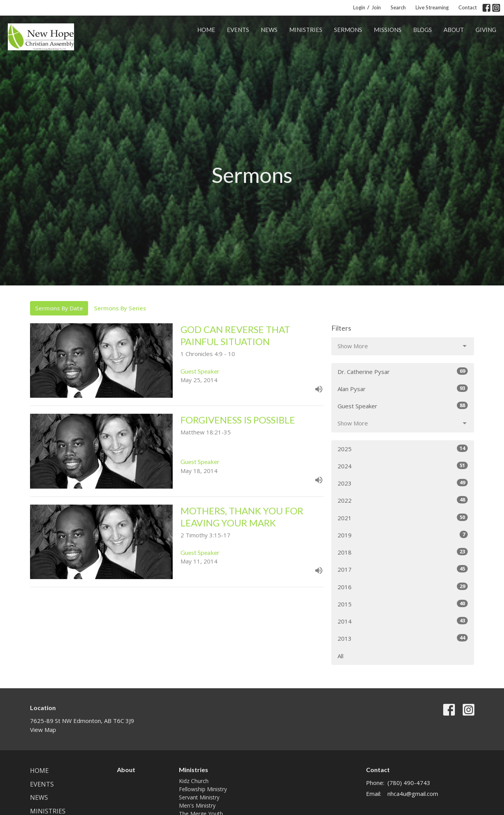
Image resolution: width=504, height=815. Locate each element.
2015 (403, 604)
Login (359, 7)
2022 (403, 500)
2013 (403, 638)
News (269, 30)
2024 (403, 466)
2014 (403, 621)
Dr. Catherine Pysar (403, 371)
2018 (403, 552)
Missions (388, 30)
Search (398, 7)
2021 (403, 518)
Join (376, 7)
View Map (43, 730)
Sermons (348, 30)
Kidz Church (194, 781)
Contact (468, 7)
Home (206, 30)
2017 (403, 569)
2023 (403, 483)
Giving (486, 30)
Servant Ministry (199, 797)
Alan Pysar (403, 389)
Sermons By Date (59, 308)
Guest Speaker (403, 406)
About (454, 30)
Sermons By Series (120, 308)
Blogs (423, 30)
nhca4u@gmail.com (413, 794)
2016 (403, 587)
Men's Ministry (197, 805)
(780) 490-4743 (409, 783)
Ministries (306, 30)
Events (238, 30)
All (340, 656)
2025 (403, 449)
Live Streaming (432, 7)
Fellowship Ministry (203, 789)
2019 (403, 535)
